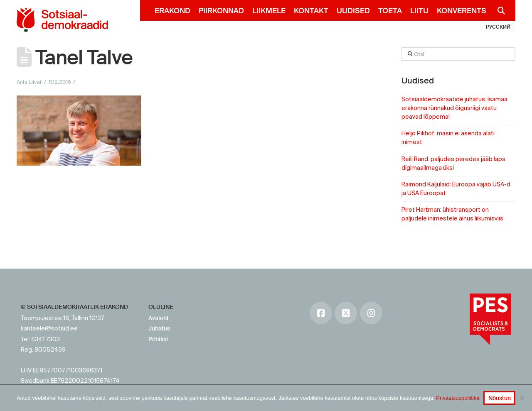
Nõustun (500, 398)
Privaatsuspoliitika (458, 398)
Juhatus (159, 328)
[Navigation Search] (498, 10)
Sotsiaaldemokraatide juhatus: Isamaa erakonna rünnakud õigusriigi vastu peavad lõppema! (454, 108)
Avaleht (159, 318)
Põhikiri (159, 339)
